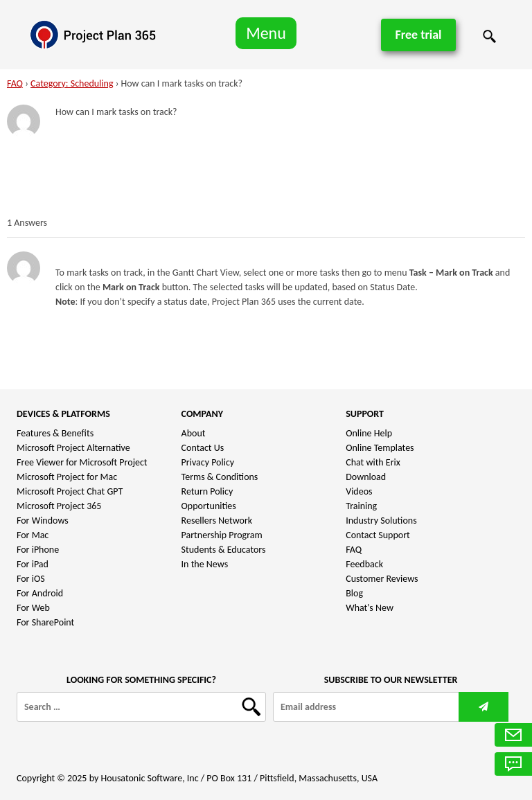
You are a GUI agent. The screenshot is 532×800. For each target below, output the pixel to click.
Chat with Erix (373, 462)
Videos (359, 491)
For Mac (33, 535)
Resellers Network (217, 521)
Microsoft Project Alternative (73, 448)
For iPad (33, 564)
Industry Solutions (381, 521)
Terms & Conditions (220, 477)
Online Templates (380, 448)
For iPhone (38, 550)
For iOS (31, 579)
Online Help (369, 433)
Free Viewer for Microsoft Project (82, 462)
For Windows (43, 521)
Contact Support (378, 535)
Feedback (364, 564)
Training (361, 506)
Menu (266, 33)
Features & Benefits (55, 433)
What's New (370, 608)
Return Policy (207, 491)
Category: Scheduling (72, 83)
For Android (40, 593)
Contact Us (203, 448)
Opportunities (209, 506)
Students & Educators (224, 550)
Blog (354, 593)
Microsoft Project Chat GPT (70, 491)
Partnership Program (222, 535)
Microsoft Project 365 (59, 506)
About (194, 433)
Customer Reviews (382, 579)
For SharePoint (45, 622)
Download (366, 477)
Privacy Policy (208, 462)
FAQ (15, 83)
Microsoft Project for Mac (67, 477)
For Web (33, 608)
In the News (205, 564)
